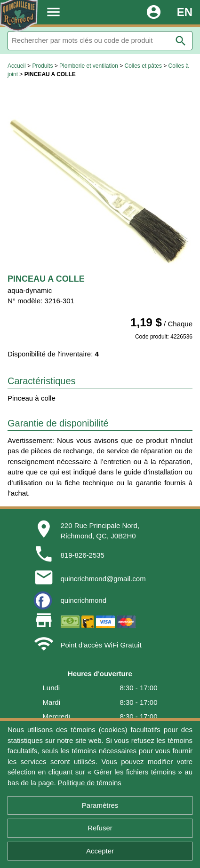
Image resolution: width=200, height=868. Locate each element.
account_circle (154, 12)
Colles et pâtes (143, 66)
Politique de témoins (90, 783)
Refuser (100, 828)
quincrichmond (84, 600)
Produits (42, 66)
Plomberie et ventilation (89, 66)
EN (185, 12)
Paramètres (100, 805)
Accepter (100, 851)
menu (53, 12)
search (181, 41)
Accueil (17, 66)
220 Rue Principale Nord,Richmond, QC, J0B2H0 (100, 531)
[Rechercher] (100, 41)
